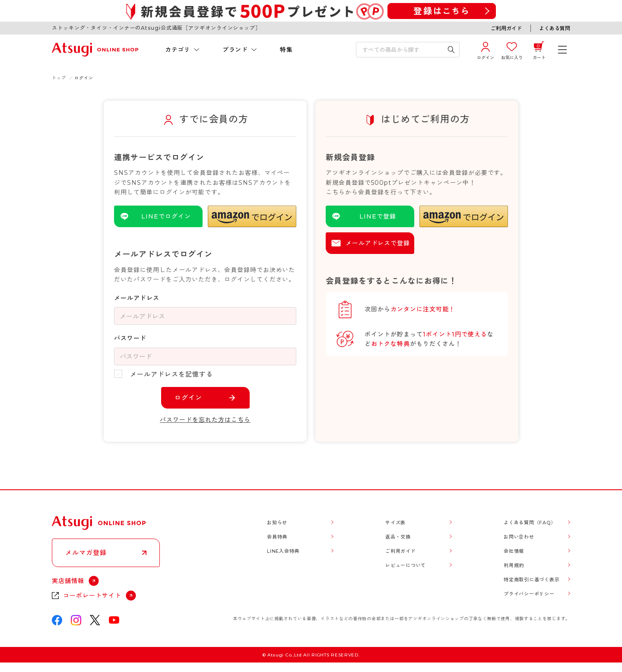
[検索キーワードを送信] (451, 50)
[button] (252, 216)
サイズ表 (395, 523)
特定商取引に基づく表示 (532, 580)
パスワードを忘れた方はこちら (205, 420)
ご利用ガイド (506, 28)
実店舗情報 (68, 581)
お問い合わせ (519, 537)
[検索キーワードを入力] (402, 50)
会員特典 (277, 537)
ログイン (188, 398)
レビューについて (406, 565)
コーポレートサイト (92, 596)
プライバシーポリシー (529, 594)
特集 (286, 50)
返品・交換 (398, 537)
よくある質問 (555, 28)
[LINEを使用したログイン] (158, 216)
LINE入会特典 (283, 551)
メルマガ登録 (86, 553)
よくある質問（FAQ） (530, 523)
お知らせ (277, 523)
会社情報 (514, 551)
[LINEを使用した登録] (370, 216)
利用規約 (514, 565)
